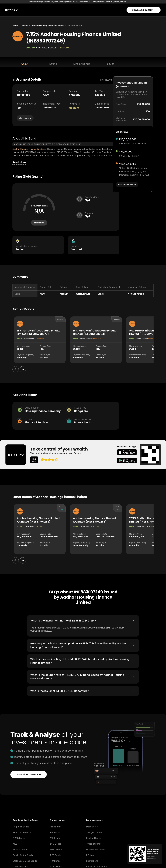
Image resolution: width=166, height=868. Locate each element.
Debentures (92, 826)
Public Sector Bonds (23, 855)
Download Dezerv (143, 10)
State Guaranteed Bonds (25, 860)
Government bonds (96, 849)
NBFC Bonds (19, 838)
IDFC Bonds (55, 843)
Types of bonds (94, 843)
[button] (28, 820)
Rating (53, 64)
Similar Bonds (82, 64)
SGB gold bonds (94, 832)
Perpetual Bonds (21, 826)
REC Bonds (55, 832)
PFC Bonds (55, 860)
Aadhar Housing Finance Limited (48, 26)
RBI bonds (91, 855)
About (25, 64)
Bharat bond (92, 860)
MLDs (16, 843)
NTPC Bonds (56, 866)
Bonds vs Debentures (97, 866)
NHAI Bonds (56, 826)
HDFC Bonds (56, 849)
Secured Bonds (20, 849)
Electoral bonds (94, 838)
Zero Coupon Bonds (23, 832)
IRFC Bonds (55, 855)
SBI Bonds (55, 838)
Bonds (25, 26)
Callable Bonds (20, 866)
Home (15, 26)
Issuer (110, 64)
